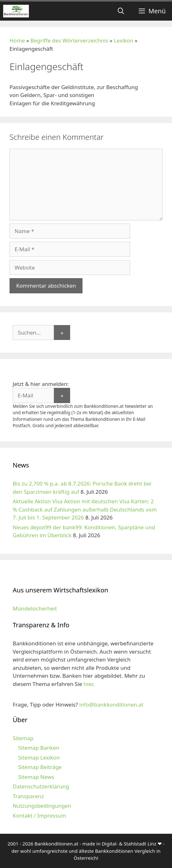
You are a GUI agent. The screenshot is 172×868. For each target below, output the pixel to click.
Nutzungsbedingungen (42, 806)
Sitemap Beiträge (40, 767)
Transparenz (28, 796)
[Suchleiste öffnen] (121, 11)
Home (17, 40)
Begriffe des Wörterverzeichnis (69, 40)
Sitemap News (36, 777)
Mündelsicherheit (35, 608)
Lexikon (124, 40)
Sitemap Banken (39, 748)
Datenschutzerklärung (41, 786)
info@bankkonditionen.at (111, 705)
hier (88, 684)
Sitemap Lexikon (39, 757)
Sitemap (23, 738)
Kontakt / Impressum (39, 816)
